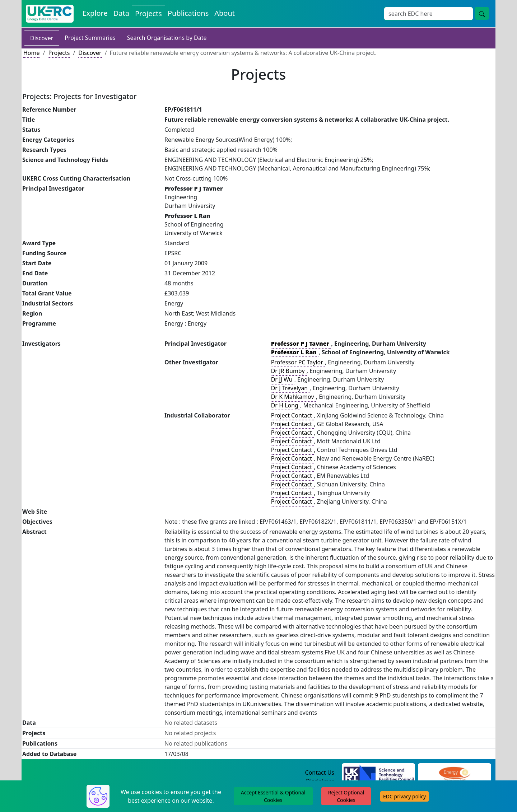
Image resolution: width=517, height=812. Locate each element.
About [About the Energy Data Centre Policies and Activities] (225, 13)
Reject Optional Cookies (346, 796)
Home (32, 53)
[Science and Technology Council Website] (379, 773)
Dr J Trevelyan (290, 388)
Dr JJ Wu (283, 379)
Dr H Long (285, 405)
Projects (59, 53)
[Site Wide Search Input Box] (428, 14)
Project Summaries (90, 38)
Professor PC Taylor (298, 362)
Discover (42, 38)
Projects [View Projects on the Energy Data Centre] (148, 13)
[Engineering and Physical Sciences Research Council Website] (454, 773)
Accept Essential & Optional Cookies (273, 796)
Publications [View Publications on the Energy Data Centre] (188, 13)
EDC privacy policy (404, 796)
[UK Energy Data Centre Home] (50, 14)
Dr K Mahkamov (293, 397)
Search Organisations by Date (167, 38)
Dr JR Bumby (289, 371)
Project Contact (292, 415)
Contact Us (320, 773)
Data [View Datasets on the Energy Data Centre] (121, 13)
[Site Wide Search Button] (482, 13)
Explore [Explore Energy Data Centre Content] (95, 13)
